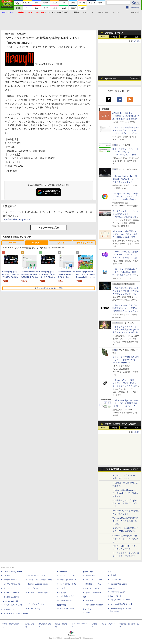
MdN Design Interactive (95, 605)
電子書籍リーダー (84, 243)
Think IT (7, 575)
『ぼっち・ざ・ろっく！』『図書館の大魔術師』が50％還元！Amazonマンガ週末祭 (126, 330)
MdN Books (90, 601)
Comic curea (116, 580)
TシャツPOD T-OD (68, 584)
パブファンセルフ (118, 592)
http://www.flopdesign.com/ (17, 219)
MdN (84, 597)
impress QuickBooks (119, 584)
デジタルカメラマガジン (13, 605)
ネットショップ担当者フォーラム (41, 580)
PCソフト (37, 243)
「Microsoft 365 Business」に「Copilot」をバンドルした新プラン (126, 493)
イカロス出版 (88, 572)
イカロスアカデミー (93, 593)
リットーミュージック (69, 575)
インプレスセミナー (36, 588)
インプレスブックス (36, 604)
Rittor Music (62, 572)
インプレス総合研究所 (12, 584)
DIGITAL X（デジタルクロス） (40, 593)
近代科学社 (62, 605)
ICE (109, 572)
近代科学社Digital (67, 608)
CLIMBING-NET (66, 601)
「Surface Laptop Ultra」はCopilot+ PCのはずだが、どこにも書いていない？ (125, 179)
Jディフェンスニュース (95, 580)
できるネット (9, 609)
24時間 (114, 37)
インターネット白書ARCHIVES (16, 614)
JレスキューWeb (92, 588)
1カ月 (136, 37)
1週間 (125, 37)
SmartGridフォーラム (37, 575)
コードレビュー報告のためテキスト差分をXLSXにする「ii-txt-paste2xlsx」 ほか (126, 130)
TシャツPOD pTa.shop (120, 600)
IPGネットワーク (115, 596)
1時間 (103, 37)
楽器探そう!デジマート (69, 580)
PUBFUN (112, 588)
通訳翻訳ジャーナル (93, 584)
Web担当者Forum (11, 580)
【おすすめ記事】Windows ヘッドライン (122, 469)
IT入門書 (60, 243)
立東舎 (63, 588)
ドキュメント (88, 12)
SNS (99, 12)
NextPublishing (34, 608)
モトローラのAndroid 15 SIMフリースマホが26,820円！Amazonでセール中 (126, 360)
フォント (116, 12)
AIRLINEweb (90, 575)
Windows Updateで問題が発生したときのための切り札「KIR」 (125, 521)
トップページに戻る (49, 228)
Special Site (110, 79)
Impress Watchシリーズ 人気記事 (120, 424)
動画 (107, 12)
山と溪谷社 (62, 593)
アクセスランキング (114, 33)
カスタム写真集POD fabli (121, 604)
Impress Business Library (38, 584)
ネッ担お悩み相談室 (11, 597)
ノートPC (13, 243)
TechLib (88, 613)
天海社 (113, 575)
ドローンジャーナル (11, 593)
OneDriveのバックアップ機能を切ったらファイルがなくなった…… (126, 538)
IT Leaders (8, 588)
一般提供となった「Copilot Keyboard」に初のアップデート (125, 503)
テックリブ (87, 609)
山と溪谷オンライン (68, 596)
